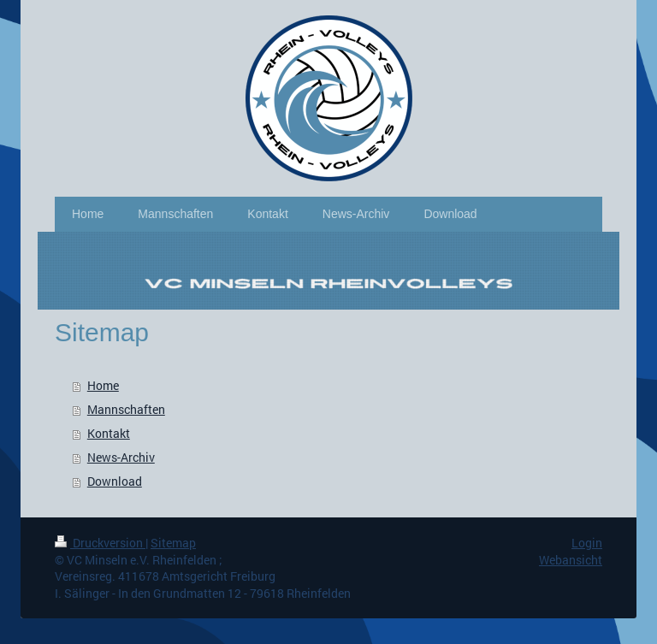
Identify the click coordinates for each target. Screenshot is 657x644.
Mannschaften (126, 409)
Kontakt (109, 433)
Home (103, 385)
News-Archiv (121, 457)
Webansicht (571, 560)
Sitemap (173, 543)
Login (587, 543)
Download (115, 481)
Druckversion (100, 543)
